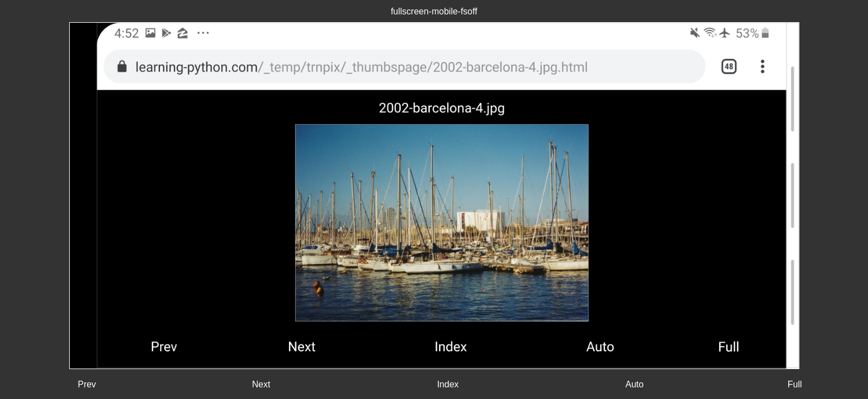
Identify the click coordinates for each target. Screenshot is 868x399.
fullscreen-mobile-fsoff (434, 11)
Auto (635, 384)
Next (261, 384)
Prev (87, 384)
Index (448, 384)
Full (795, 384)
